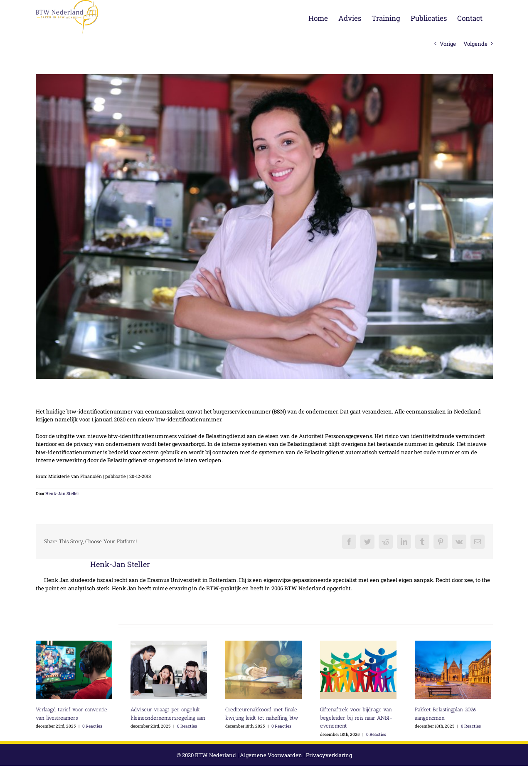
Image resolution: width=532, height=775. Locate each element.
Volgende (475, 44)
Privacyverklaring (329, 755)
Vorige (448, 44)
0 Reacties (92, 726)
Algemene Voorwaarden (271, 755)
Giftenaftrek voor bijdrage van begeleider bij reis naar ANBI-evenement (356, 718)
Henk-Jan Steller (62, 494)
